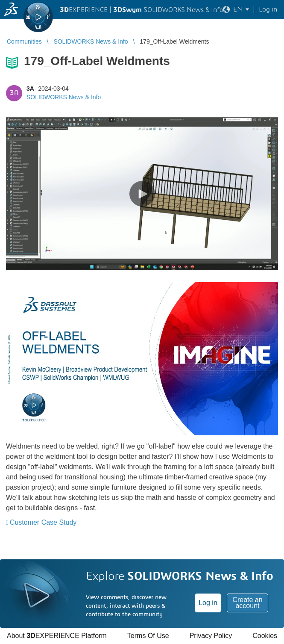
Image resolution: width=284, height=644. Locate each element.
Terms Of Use (148, 636)
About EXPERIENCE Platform (57, 636)
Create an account (247, 603)
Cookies (265, 636)
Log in (208, 603)
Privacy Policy (211, 636)
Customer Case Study (43, 522)
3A (30, 89)
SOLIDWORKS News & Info (64, 97)
